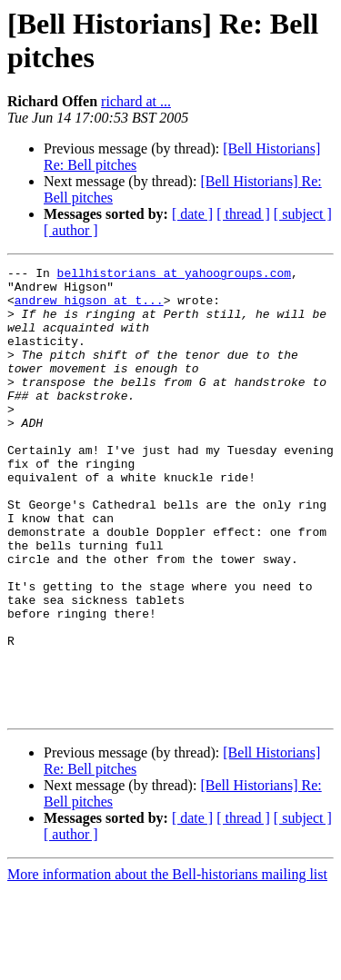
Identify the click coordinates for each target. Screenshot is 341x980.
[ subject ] (303, 214)
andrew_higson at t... (89, 308)
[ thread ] (243, 214)
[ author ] (71, 230)
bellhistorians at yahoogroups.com (174, 275)
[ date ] (192, 214)
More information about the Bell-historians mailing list (167, 964)
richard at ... (136, 101)
